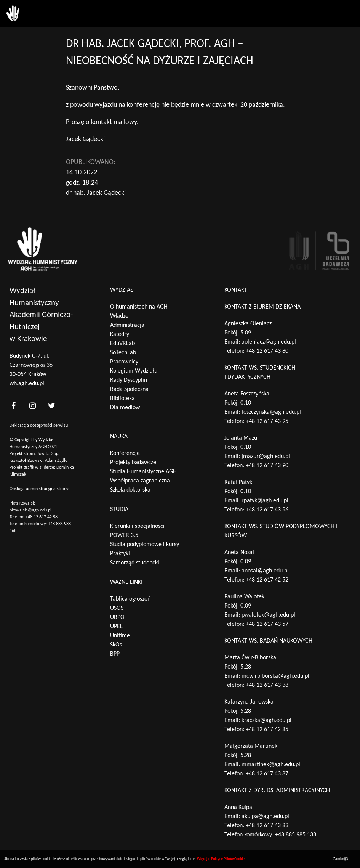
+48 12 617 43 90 (267, 466)
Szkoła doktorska (130, 490)
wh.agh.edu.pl (27, 384)
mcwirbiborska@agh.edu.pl (275, 676)
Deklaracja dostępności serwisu (39, 426)
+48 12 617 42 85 (267, 730)
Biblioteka (122, 399)
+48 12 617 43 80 (267, 351)
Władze (119, 316)
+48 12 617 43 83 (267, 826)
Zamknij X (341, 859)
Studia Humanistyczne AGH (143, 472)
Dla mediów (125, 408)
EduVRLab (122, 344)
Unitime (120, 636)
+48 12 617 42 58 (42, 517)
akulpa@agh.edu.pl (265, 817)
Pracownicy (124, 362)
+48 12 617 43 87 (267, 774)
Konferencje (125, 453)
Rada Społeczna (129, 389)
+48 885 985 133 (296, 835)
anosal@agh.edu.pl (265, 571)
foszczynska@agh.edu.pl (271, 412)
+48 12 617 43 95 (267, 421)
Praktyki (120, 554)
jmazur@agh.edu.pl (266, 457)
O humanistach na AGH (139, 307)
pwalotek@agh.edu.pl (268, 615)
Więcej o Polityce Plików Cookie (221, 859)
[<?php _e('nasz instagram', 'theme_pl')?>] (32, 406)
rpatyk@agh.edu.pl (265, 501)
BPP (115, 654)
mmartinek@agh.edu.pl (271, 765)
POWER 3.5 (124, 535)
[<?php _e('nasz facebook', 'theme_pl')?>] (13, 406)
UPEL (116, 627)
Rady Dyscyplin (129, 380)
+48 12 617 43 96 (267, 510)
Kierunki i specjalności (137, 526)
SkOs (116, 645)
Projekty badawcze (133, 463)
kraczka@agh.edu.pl (266, 720)
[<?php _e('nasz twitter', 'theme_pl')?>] (51, 406)
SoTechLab (123, 353)
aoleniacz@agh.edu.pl (269, 342)
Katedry (120, 334)
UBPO (117, 617)
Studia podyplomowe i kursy (145, 545)
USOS (117, 608)
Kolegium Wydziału (134, 371)
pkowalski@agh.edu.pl (30, 510)
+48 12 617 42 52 (267, 580)
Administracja (127, 325)
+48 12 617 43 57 (267, 624)
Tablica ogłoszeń (130, 599)
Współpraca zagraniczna (140, 481)
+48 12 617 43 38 (267, 685)
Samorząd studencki (135, 563)
